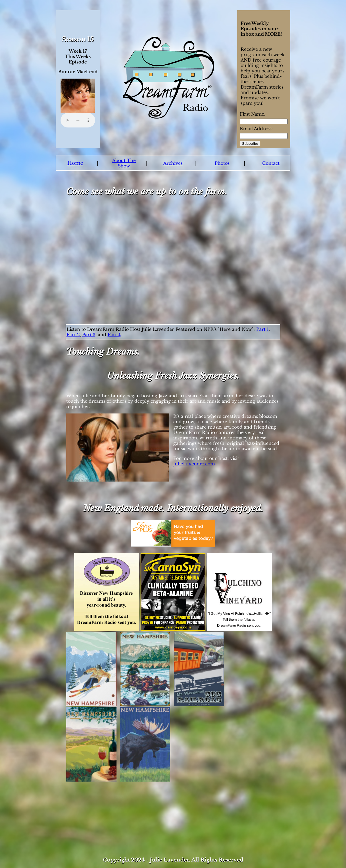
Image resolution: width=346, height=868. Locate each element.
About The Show (124, 163)
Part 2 (73, 335)
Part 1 (262, 329)
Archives (173, 163)
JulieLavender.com (194, 464)
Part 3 (89, 335)
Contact (271, 163)
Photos (222, 163)
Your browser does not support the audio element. (78, 120)
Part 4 (114, 335)
